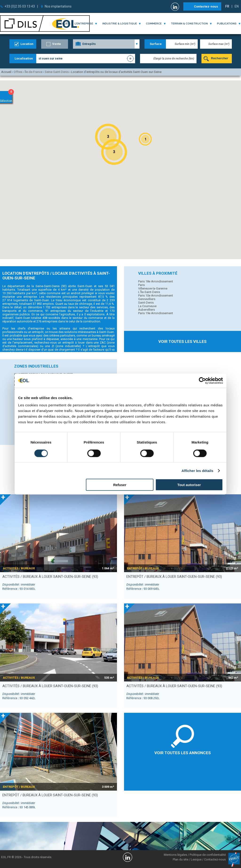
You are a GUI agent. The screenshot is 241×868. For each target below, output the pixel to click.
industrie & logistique (120, 24)
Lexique (196, 859)
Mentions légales (175, 855)
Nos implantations (58, 6)
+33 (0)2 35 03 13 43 (20, 6)
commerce (154, 24)
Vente (57, 44)
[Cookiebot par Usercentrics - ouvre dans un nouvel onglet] (202, 380)
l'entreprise (84, 24)
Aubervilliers (147, 310)
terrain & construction (189, 24)
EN (237, 6)
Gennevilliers (147, 299)
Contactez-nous (206, 6)
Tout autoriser (189, 485)
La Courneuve (147, 306)
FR (227, 6)
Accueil (64, 24)
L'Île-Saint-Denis (149, 292)
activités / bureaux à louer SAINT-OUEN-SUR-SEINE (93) (50, 577)
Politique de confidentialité (208, 855)
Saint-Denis (146, 303)
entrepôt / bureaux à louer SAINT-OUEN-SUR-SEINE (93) (174, 577)
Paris (141, 285)
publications (227, 24)
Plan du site (181, 859)
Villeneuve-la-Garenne (153, 288)
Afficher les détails (197, 470)
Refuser (120, 485)
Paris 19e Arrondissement (156, 313)
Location (27, 44)
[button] (145, 139)
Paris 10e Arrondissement (156, 295)
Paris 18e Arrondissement (156, 281)
